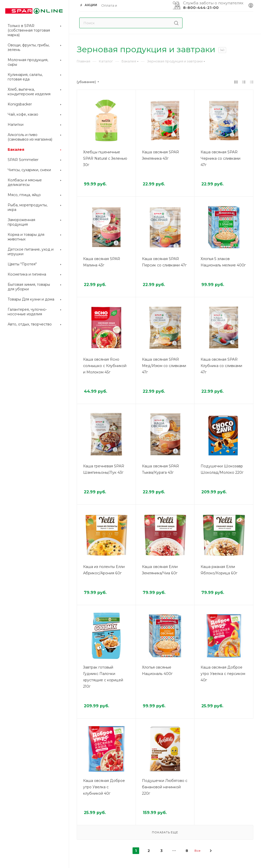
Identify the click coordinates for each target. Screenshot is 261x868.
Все (198, 851)
